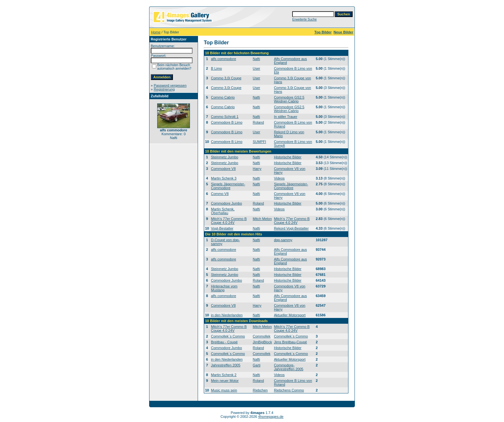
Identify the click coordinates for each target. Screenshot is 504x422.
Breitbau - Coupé (224, 342)
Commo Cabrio (223, 97)
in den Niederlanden (227, 315)
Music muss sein (224, 390)
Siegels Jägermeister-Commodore (228, 186)
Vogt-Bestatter (222, 228)
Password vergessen (170, 85)
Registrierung (164, 89)
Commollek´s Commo (228, 336)
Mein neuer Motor (225, 381)
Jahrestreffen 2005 (226, 365)
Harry (257, 169)
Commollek (261, 336)
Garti (256, 365)
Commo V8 (220, 194)
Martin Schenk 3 (224, 178)
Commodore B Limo (227, 122)
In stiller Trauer (286, 117)
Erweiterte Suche (304, 19)
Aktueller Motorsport (290, 315)
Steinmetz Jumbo (225, 157)
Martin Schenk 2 (224, 375)
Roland (258, 122)
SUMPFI (259, 142)
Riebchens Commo (289, 390)
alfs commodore (223, 59)
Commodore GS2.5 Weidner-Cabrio (289, 99)
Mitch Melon (262, 219)
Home (156, 32)
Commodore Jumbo (226, 203)
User (256, 68)
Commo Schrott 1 (225, 117)
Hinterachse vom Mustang (224, 288)
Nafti (256, 59)
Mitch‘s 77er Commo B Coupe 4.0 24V (229, 221)
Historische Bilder (288, 157)
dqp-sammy (283, 240)
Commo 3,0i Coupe (226, 78)
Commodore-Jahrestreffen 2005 (289, 367)
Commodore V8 (223, 169)
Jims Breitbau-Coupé (290, 342)
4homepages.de (271, 417)
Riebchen (260, 390)
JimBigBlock (262, 342)
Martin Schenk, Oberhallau (223, 211)
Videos (279, 178)
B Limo (216, 68)
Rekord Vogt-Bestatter (291, 228)
